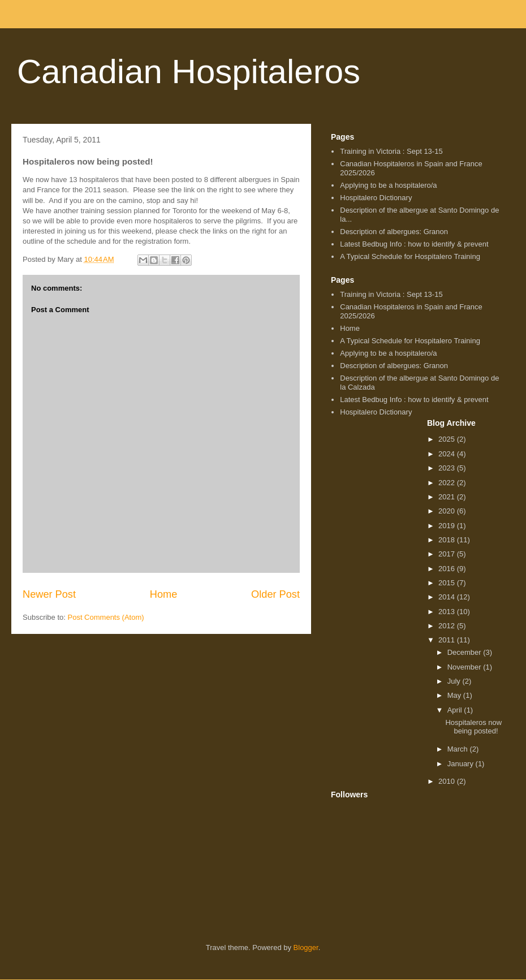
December (465, 652)
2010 (448, 781)
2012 (448, 626)
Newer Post (49, 594)
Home (164, 594)
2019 (448, 526)
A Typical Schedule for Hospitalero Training (410, 256)
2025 (448, 439)
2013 (448, 612)
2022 (448, 483)
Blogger (306, 947)
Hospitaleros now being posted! (473, 727)
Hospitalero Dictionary (376, 198)
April (456, 710)
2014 (448, 597)
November (465, 667)
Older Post (275, 594)
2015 (448, 583)
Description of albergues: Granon (394, 232)
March (459, 749)
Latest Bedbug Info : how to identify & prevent (414, 244)
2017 (448, 554)
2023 (448, 468)
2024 (448, 454)
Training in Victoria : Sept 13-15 (391, 151)
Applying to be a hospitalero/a (388, 185)
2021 (448, 497)
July (455, 681)
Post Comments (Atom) (106, 617)
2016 (448, 569)
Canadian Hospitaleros (189, 72)
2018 (448, 540)
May (455, 695)
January (462, 764)
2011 (448, 640)
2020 (448, 511)
